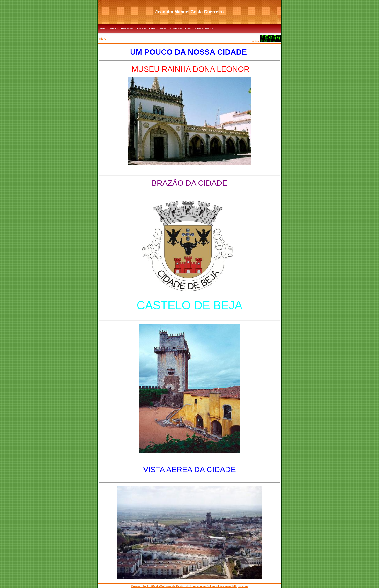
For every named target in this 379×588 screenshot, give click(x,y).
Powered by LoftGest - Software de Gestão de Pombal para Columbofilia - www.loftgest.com (190, 586)
